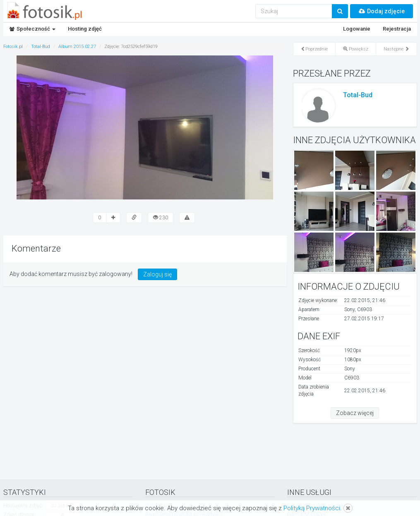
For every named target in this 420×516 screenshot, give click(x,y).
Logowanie (357, 29)
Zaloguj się (157, 274)
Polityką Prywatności (312, 508)
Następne (396, 49)
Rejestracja (397, 29)
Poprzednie (314, 49)
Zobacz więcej (355, 413)
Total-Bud (358, 95)
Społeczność (32, 29)
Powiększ (356, 49)
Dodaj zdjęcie (382, 11)
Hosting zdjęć (85, 29)
